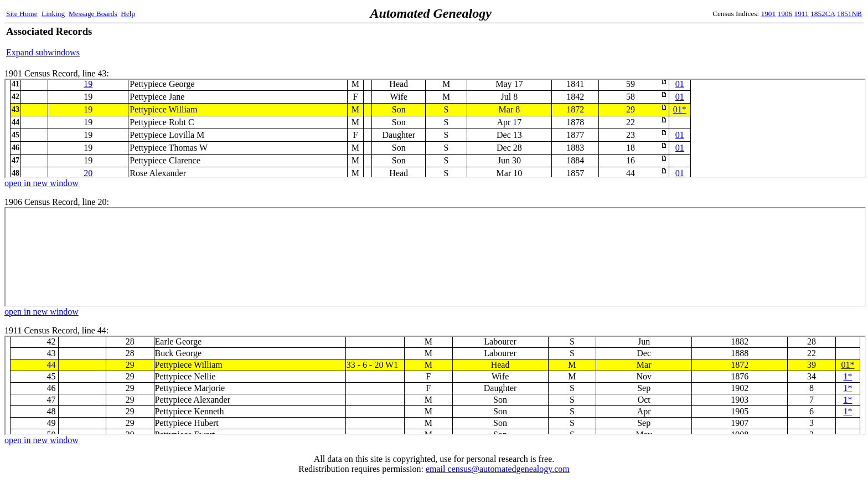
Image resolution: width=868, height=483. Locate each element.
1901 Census (435, 129)
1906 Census (435, 257)
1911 (802, 14)
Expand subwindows (43, 52)
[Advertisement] (732, 42)
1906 (785, 14)
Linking (53, 14)
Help (128, 14)
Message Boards (93, 14)
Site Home (22, 14)
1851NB (849, 14)
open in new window (42, 183)
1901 (769, 14)
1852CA (823, 14)
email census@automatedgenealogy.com (498, 469)
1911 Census (435, 386)
